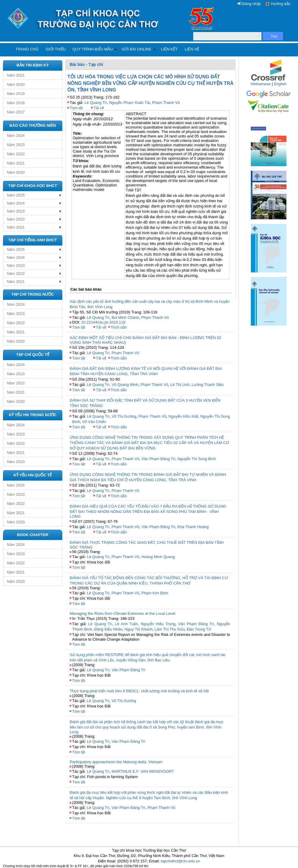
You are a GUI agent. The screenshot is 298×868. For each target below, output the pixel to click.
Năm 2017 (16, 112)
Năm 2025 (16, 195)
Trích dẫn (119, 327)
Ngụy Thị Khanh (139, 629)
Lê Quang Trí (96, 103)
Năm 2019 (16, 94)
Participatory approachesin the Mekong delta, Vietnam (116, 762)
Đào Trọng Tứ (199, 629)
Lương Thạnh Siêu (207, 385)
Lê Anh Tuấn (126, 624)
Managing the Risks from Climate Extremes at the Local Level (123, 613)
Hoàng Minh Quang (158, 557)
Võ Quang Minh (125, 385)
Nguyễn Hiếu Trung (158, 624)
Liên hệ (192, 49)
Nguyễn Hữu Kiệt (183, 416)
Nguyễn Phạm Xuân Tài (130, 103)
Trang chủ (27, 49)
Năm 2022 (16, 154)
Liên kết (169, 49)
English (280, 84)
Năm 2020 (16, 84)
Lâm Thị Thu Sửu (170, 629)
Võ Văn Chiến (94, 422)
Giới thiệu (56, 49)
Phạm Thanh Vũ (166, 103)
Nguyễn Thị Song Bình (197, 459)
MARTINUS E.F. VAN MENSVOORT (143, 771)
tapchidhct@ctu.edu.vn (180, 861)
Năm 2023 (16, 145)
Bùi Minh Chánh (125, 317)
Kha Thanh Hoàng (193, 527)
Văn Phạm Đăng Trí (158, 459)
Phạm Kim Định (155, 593)
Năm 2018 (16, 103)
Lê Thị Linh (180, 385)
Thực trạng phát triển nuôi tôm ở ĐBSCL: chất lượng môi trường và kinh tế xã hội (139, 691)
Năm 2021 (16, 75)
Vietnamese (261, 84)
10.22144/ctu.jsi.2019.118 (103, 322)
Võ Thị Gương (124, 416)
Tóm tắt (76, 108)
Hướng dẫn (281, 4)
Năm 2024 (16, 136)
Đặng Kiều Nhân (108, 629)
